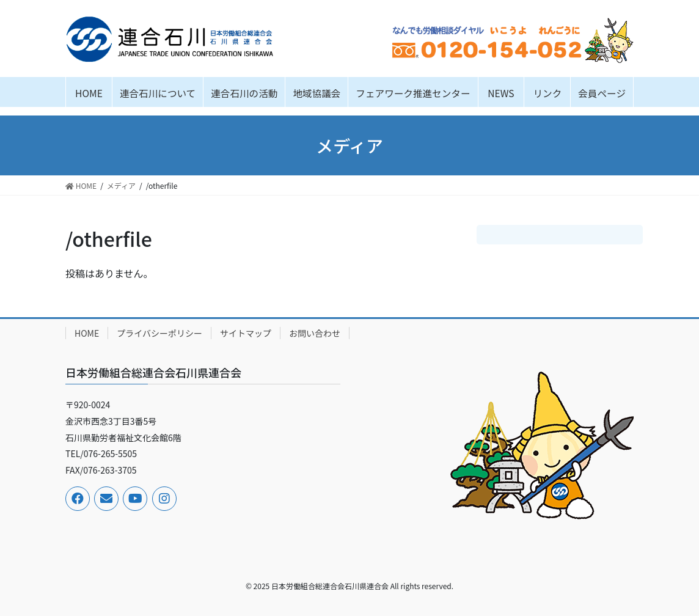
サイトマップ (246, 333)
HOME (87, 333)
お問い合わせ (315, 333)
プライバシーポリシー (159, 333)
